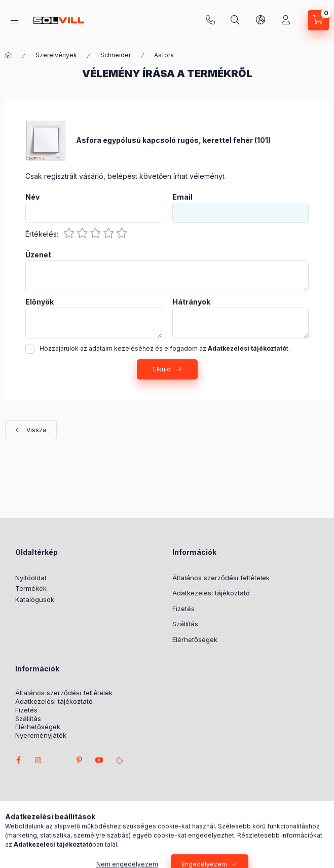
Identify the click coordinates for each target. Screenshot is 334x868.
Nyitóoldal (31, 578)
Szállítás (185, 624)
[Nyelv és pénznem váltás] (261, 20)
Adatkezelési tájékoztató (211, 593)
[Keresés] (235, 20)
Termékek (31, 588)
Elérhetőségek (195, 639)
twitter (59, 760)
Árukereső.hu (146, 828)
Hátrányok (191, 302)
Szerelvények (56, 55)
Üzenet (38, 255)
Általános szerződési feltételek (221, 578)
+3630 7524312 (210, 20)
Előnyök (40, 302)
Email (182, 197)
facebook (18, 760)
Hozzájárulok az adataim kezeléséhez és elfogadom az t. (165, 348)
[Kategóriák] (14, 21)
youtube (99, 760)
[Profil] (286, 20)
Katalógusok (35, 599)
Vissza (36, 430)
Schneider (116, 55)
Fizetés (183, 609)
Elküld (162, 369)
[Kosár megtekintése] (318, 20)
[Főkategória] (9, 55)
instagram (39, 760)
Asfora (164, 55)
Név (32, 197)
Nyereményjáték (41, 735)
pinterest (79, 760)
